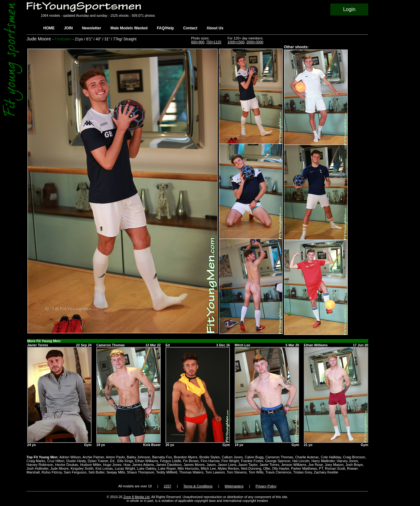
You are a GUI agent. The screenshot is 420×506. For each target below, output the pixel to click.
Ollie (267, 468)
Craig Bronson (354, 457)
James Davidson (169, 465)
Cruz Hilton (56, 461)
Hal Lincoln (301, 461)
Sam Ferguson (75, 472)
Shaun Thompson (141, 472)
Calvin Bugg (254, 457)
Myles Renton (228, 468)
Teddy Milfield (167, 472)
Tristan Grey (302, 472)
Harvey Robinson (40, 465)
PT (321, 468)
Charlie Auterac (307, 457)
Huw (127, 465)
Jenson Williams (294, 465)
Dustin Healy (76, 461)
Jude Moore (59, 468)
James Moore (194, 465)
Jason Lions (227, 465)
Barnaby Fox (162, 457)
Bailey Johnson (138, 457)
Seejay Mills (116, 472)
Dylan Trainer (98, 461)
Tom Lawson (215, 472)
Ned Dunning (251, 468)
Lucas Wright (125, 468)
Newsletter (92, 28)
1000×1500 (236, 42)
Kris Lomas (104, 468)
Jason (211, 465)
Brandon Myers (186, 457)
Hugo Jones (112, 465)
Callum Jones (232, 457)
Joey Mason (334, 465)
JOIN (68, 28)
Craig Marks (36, 461)
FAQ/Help (165, 28)
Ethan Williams (147, 461)
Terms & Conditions (198, 486)
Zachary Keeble (326, 472)
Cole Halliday (331, 457)
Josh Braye (354, 465)
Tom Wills (256, 472)
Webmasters (234, 486)
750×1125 (214, 42)
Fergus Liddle (171, 461)
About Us (215, 28)
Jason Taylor (248, 465)
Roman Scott (335, 468)
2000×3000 (255, 42)
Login (349, 9)
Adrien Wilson (70, 457)
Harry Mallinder (323, 461)
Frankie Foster (252, 461)
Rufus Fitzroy (52, 472)
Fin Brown (191, 461)
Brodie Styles (210, 457)
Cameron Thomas (279, 457)
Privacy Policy (266, 486)
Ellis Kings (125, 461)
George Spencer (278, 461)
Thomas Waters (191, 472)
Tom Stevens (237, 472)
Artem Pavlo (115, 457)
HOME (49, 28)
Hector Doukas (67, 465)
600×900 (198, 42)
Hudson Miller (90, 465)
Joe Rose (315, 465)
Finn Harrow (210, 461)
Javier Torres (269, 465)
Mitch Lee (208, 468)
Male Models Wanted (129, 28)
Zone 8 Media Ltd (137, 497)
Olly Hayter (281, 468)
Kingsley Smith (82, 468)
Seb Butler (96, 472)
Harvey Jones (347, 461)
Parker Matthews (304, 468)
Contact (190, 28)
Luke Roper (167, 468)
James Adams (143, 465)
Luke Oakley (147, 468)
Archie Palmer (93, 457)
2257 (168, 486)
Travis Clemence (278, 472)
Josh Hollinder (37, 468)
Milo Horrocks (188, 468)
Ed (113, 461)
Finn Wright (230, 461)
